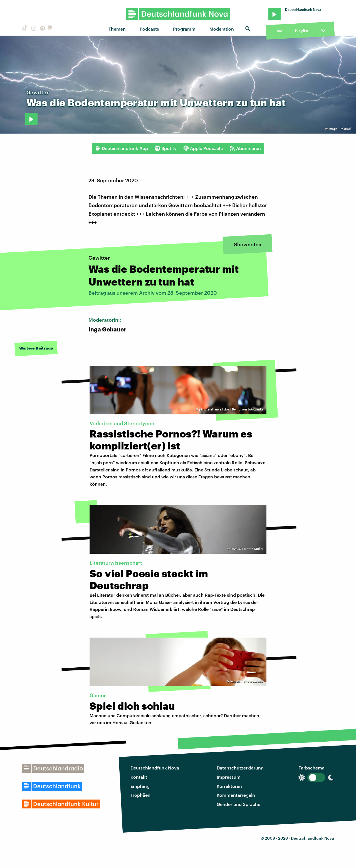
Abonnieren (245, 148)
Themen (117, 29)
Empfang (140, 786)
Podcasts (149, 29)
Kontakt (139, 777)
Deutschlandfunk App (122, 148)
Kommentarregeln (236, 795)
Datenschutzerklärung (240, 768)
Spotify (166, 148)
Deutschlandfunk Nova (155, 768)
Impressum (229, 777)
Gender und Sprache (238, 804)
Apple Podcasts (203, 148)
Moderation (222, 29)
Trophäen (140, 795)
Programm (184, 29)
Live (278, 31)
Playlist (302, 31)
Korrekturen (229, 786)
